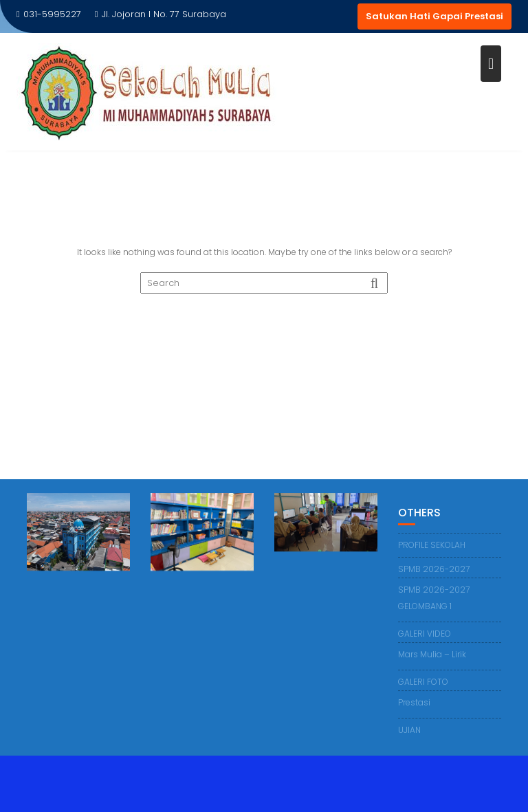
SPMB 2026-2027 (434, 570)
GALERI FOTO (423, 682)
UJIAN (409, 731)
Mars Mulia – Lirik (432, 655)
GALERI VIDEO (425, 634)
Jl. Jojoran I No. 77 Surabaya (161, 14)
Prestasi (414, 703)
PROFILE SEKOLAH (432, 546)
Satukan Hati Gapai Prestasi (434, 16)
